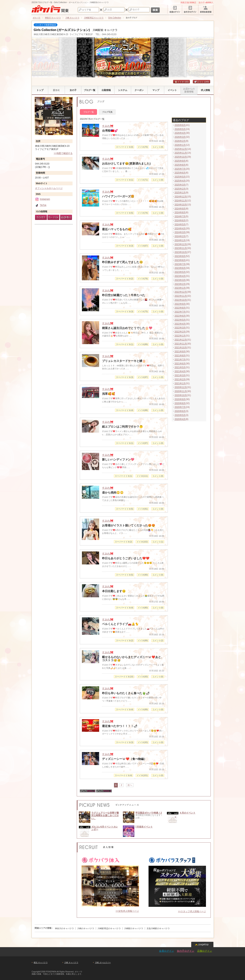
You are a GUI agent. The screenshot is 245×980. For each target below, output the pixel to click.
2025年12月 (181, 149)
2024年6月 (180, 220)
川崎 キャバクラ (71, 963)
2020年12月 (181, 387)
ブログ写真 (107, 112)
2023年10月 (181, 252)
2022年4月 (180, 324)
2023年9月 (180, 256)
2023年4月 (180, 276)
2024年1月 (180, 240)
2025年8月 (180, 165)
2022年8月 (180, 308)
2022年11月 (181, 296)
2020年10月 (181, 395)
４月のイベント (187, 813)
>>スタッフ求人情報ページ (192, 911)
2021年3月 (180, 375)
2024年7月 (180, 216)
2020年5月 (180, 415)
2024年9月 (180, 209)
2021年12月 (181, 340)
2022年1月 (180, 336)
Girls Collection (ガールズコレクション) (62, 30)
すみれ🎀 (108, 126)
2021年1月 (180, 383)
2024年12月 (181, 197)
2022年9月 (180, 304)
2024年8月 (180, 212)
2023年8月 (180, 260)
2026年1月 (180, 145)
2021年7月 (180, 360)
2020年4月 (180, 419)
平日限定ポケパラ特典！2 (149, 813)
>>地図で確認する (63, 153)
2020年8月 (180, 403)
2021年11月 (181, 344)
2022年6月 (180, 316)
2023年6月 (180, 268)
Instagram (42, 199)
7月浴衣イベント (144, 827)
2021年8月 (180, 356)
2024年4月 (180, 229)
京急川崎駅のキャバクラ (158, 928)
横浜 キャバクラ (41, 963)
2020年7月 (180, 407)
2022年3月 (180, 328)
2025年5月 (180, 177)
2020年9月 (180, 399)
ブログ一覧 (89, 112)
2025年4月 (180, 181)
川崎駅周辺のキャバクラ (109, 928)
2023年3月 (180, 280)
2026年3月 (180, 137)
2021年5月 (180, 367)
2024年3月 (180, 232)
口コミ (201, 82)
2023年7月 (180, 264)
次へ (130, 785)
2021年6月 (180, 364)
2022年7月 (180, 312)
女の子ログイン (186, 951)
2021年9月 (180, 352)
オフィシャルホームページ (49, 188)
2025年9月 (180, 161)
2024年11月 (181, 201)
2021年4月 (180, 371)
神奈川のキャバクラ (64, 928)
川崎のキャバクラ (86, 928)
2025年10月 (181, 157)
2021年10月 (181, 348)
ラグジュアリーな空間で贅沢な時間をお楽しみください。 (105, 816)
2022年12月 (181, 292)
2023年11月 (181, 248)
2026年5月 (180, 129)
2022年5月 (180, 320)
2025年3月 (180, 185)
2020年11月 (181, 391)
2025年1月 (180, 193)
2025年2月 (180, 189)
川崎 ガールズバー (103, 963)
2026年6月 (180, 125)
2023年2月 (180, 284)
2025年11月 (181, 153)
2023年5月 (180, 272)
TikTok (41, 205)
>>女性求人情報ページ (127, 911)
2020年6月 (180, 411)
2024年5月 (180, 225)
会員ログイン (167, 951)
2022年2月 (180, 332)
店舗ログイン (205, 951)
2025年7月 (180, 169)
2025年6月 (180, 173)
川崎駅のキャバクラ (134, 928)
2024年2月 (180, 236)
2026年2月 (180, 141)
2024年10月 (181, 205)
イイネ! (181, 82)
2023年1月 (180, 288)
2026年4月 (180, 133)
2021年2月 (180, 379)
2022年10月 (181, 300)
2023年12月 (181, 244)
